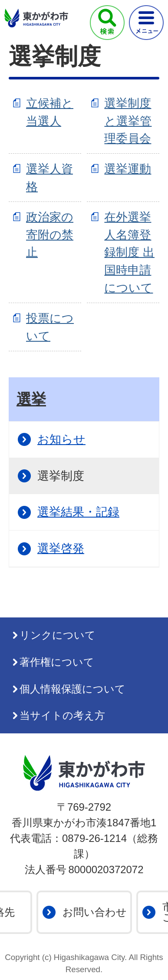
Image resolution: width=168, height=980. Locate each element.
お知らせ (61, 439)
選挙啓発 (61, 548)
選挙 (31, 399)
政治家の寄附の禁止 (50, 235)
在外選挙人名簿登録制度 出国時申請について (129, 252)
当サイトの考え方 (62, 715)
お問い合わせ (95, 912)
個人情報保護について (72, 689)
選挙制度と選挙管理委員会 (128, 121)
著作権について (57, 662)
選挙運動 (128, 169)
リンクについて (58, 635)
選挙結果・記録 (78, 512)
